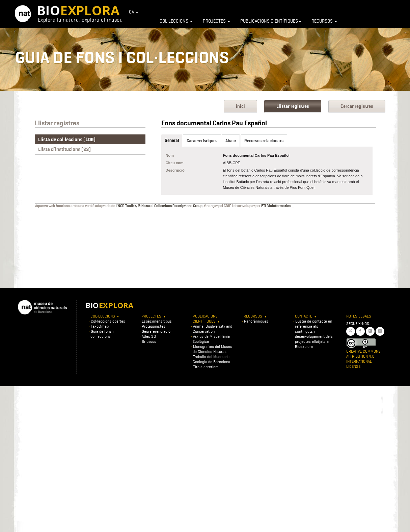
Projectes (216, 21)
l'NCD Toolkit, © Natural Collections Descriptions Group (159, 206)
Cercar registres (357, 106)
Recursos (324, 21)
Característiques (202, 141)
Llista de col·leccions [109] (67, 140)
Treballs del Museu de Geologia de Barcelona (211, 359)
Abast (231, 141)
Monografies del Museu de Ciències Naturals (212, 349)
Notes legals (359, 316)
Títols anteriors (206, 367)
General (172, 140)
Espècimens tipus (157, 321)
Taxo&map (100, 326)
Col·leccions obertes (108, 321)
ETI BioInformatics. (276, 206)
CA (134, 12)
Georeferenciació (156, 331)
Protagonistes (154, 326)
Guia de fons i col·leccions (102, 334)
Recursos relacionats (264, 141)
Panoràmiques (256, 321)
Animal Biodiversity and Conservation (212, 329)
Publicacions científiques (271, 21)
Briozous (149, 341)
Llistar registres (293, 106)
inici (240, 106)
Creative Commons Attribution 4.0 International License (363, 359)
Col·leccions (176, 21)
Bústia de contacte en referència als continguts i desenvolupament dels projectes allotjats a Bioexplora (314, 334)
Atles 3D (149, 336)
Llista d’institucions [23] (64, 149)
